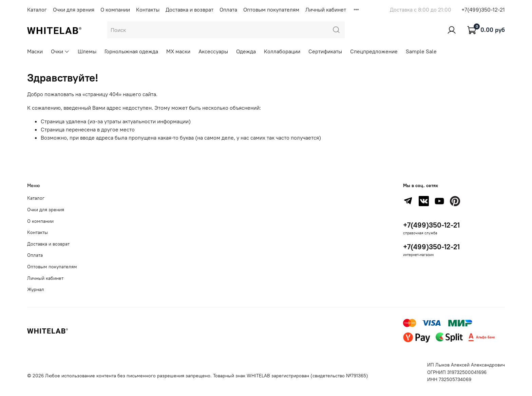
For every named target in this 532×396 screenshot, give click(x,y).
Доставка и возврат (189, 10)
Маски (35, 51)
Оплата (228, 10)
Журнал (36, 289)
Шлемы (87, 51)
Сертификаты (325, 51)
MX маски (178, 51)
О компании (115, 10)
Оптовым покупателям (271, 10)
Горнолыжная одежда (131, 51)
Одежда (246, 51)
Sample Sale (421, 51)
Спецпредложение (374, 51)
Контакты (148, 10)
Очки (60, 51)
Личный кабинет (326, 10)
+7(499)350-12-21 (483, 10)
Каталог (37, 10)
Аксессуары (213, 51)
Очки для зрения (74, 10)
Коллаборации (282, 51)
